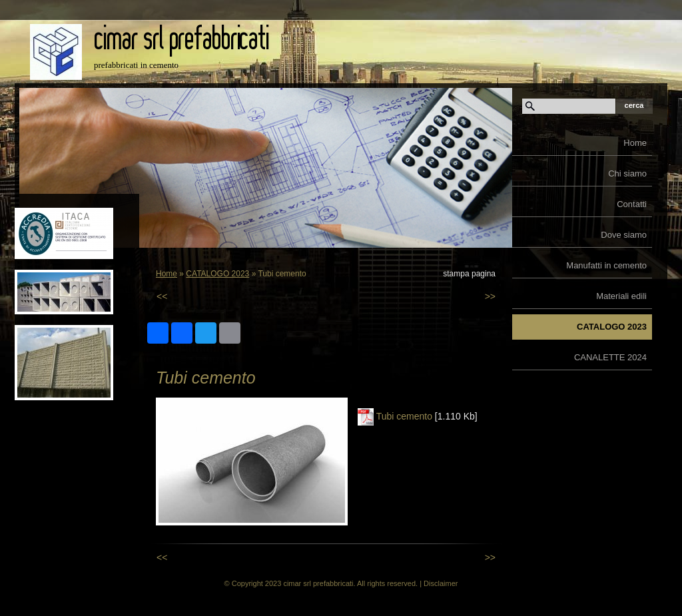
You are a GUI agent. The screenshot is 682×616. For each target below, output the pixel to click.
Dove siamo (624, 235)
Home (635, 143)
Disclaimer (441, 583)
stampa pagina (469, 274)
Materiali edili (621, 296)
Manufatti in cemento (606, 265)
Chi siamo (627, 173)
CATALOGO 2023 (612, 327)
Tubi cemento (404, 416)
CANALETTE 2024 (610, 357)
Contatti (632, 204)
